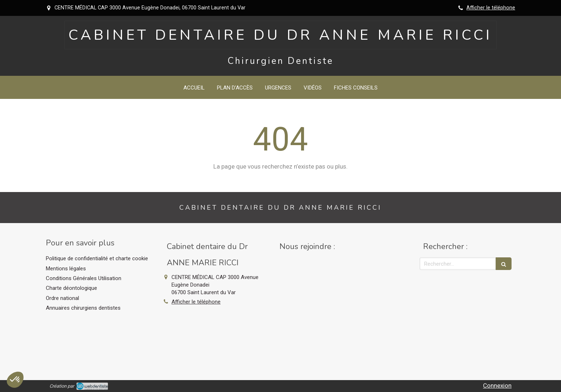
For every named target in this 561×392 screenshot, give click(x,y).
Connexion (497, 386)
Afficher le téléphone (491, 8)
